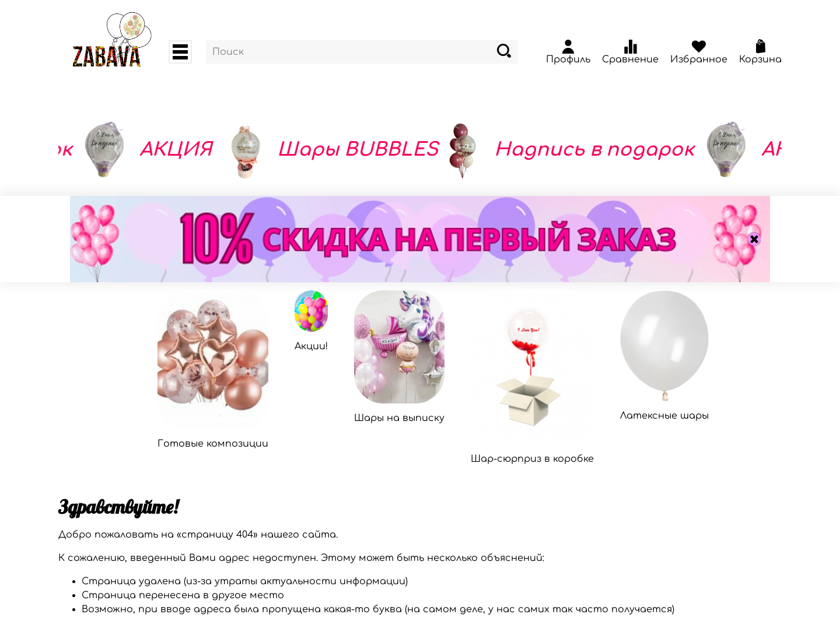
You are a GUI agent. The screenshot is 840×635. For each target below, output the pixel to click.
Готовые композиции (213, 444)
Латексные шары (664, 416)
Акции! (311, 346)
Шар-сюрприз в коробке (532, 459)
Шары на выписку (399, 418)
